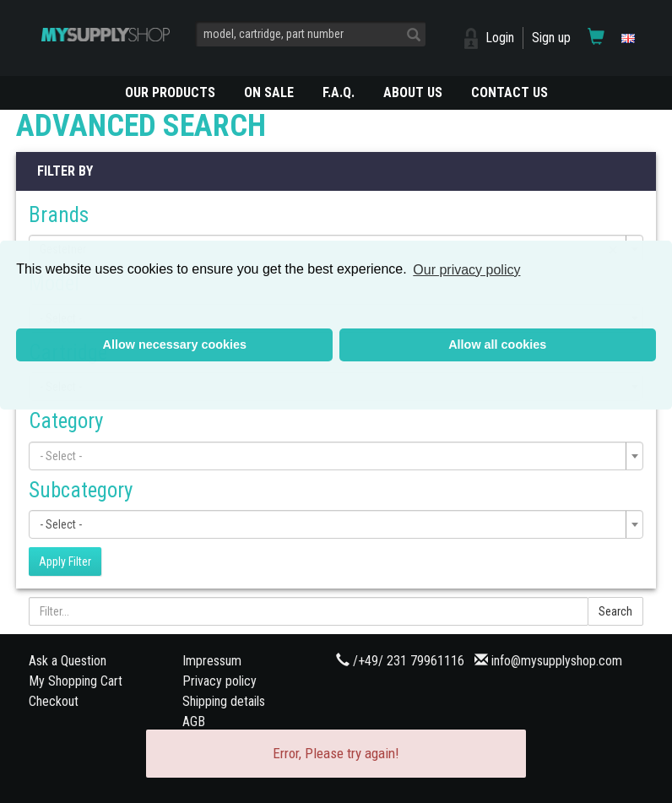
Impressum (212, 661)
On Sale (269, 92)
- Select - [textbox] (61, 524)
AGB (194, 722)
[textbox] (331, 456)
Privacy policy (219, 681)
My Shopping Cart (76, 681)
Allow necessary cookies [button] (175, 345)
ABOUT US (413, 92)
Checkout (54, 701)
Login (500, 38)
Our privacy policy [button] (466, 270)
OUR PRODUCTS (170, 92)
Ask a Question (68, 661)
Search (615, 611)
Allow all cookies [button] (497, 345)
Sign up (551, 38)
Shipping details (224, 701)
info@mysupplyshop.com (557, 661)
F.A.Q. (339, 92)
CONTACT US (509, 92)
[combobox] (336, 456)
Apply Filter (65, 562)
